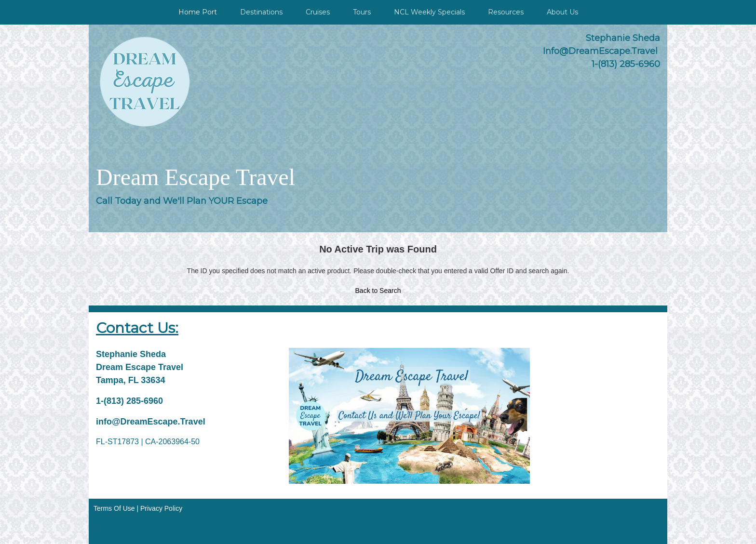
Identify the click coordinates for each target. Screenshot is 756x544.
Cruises (318, 12)
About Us (562, 12)
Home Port (198, 12)
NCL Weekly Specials (429, 12)
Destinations (261, 12)
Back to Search (378, 291)
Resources (506, 12)
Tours (362, 12)
